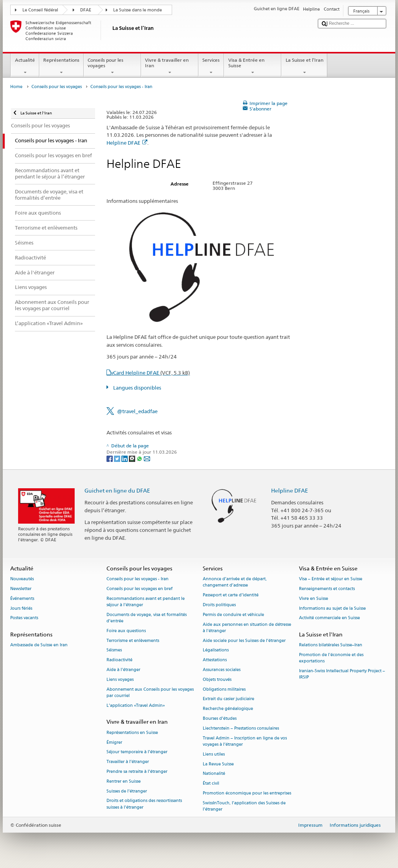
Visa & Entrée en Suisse (253, 66)
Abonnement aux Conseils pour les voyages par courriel (150, 692)
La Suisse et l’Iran (304, 66)
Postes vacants (24, 618)
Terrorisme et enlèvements (133, 641)
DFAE (86, 10)
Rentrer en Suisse (124, 781)
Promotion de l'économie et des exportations (331, 658)
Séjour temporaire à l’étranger (137, 752)
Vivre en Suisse (314, 599)
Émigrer (114, 742)
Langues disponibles (137, 388)
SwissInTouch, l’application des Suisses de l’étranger (244, 806)
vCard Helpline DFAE (150, 373)
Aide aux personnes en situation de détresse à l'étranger (247, 628)
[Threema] (133, 458)
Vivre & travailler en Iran (170, 66)
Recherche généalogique (228, 709)
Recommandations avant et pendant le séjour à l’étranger (146, 602)
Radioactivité (119, 660)
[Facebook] (110, 458)
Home (16, 87)
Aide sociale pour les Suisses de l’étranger (244, 641)
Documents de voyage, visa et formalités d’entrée (147, 618)
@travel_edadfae (137, 411)
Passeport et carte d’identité (231, 595)
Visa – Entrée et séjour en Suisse (331, 579)
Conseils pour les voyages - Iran (138, 579)
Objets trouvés (217, 680)
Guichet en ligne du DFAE (117, 490)
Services (211, 66)
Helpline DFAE (127, 143)
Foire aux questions (126, 631)
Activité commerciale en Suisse (329, 618)
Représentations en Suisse (132, 733)
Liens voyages (120, 680)
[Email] (147, 458)
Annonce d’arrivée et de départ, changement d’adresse (235, 582)
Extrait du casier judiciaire (228, 699)
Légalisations (216, 650)
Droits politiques (219, 605)
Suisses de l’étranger (127, 791)
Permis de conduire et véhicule (233, 615)
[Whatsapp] (140, 458)
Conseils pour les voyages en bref (139, 589)
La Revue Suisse (218, 764)
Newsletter (21, 589)
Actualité (25, 66)
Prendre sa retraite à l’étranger (137, 771)
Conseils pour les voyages (112, 66)
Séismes (114, 650)
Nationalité (214, 774)
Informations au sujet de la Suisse (332, 608)
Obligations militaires (224, 689)
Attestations (215, 660)
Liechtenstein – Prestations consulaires (241, 728)
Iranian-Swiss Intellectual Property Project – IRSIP (342, 674)
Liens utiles (214, 754)
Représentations (61, 66)
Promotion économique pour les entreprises (247, 793)
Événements (22, 599)
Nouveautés (22, 579)
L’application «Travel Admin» (136, 705)
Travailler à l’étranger (128, 762)
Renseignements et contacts (327, 589)
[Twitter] (118, 458)
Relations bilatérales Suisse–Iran (331, 645)
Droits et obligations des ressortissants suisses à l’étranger (144, 804)
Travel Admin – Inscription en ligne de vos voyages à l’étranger (245, 741)
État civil (211, 784)
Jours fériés (21, 608)
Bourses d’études (220, 718)
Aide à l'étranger (123, 670)
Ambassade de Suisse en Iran (39, 645)
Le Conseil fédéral (40, 10)
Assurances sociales (222, 670)
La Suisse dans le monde (138, 10)
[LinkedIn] (125, 458)
